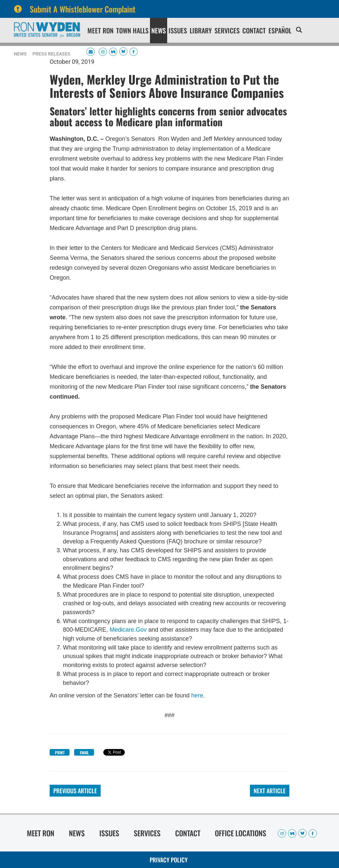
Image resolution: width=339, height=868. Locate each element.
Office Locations (241, 833)
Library (201, 30)
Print (60, 752)
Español (280, 30)
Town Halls (132, 30)
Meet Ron (100, 30)
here (197, 695)
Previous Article (75, 791)
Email (84, 752)
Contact (254, 30)
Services (227, 30)
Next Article (270, 791)
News (159, 30)
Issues (178, 30)
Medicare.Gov (128, 630)
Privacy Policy (169, 860)
